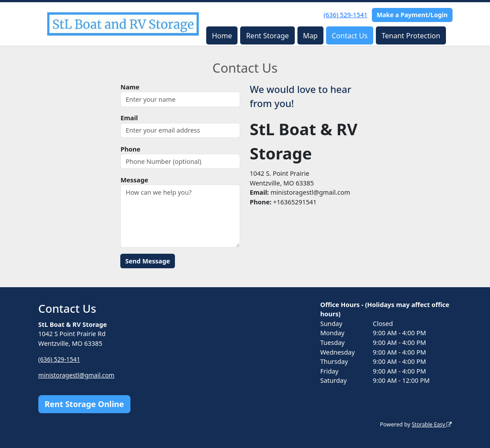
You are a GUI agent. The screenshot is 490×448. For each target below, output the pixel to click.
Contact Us (350, 36)
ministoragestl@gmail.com (78, 375)
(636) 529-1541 (346, 15)
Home (222, 36)
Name (130, 87)
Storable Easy (431, 424)
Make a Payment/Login (412, 15)
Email (129, 118)
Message (134, 180)
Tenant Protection (411, 36)
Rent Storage (267, 36)
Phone (130, 149)
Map (310, 36)
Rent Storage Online (84, 404)
